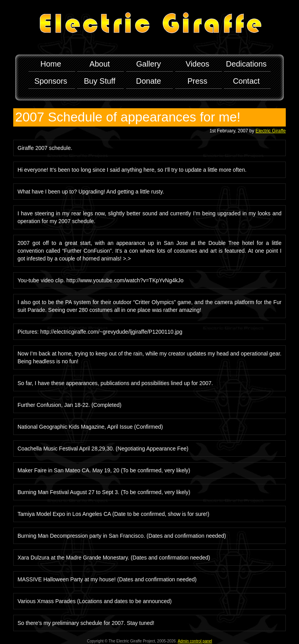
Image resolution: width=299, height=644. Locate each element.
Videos (198, 64)
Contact (246, 81)
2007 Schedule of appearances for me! (128, 117)
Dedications (246, 64)
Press (198, 81)
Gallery (149, 64)
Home (51, 64)
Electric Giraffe (271, 131)
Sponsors (51, 81)
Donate (149, 81)
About (100, 64)
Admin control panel (195, 641)
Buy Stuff (100, 81)
